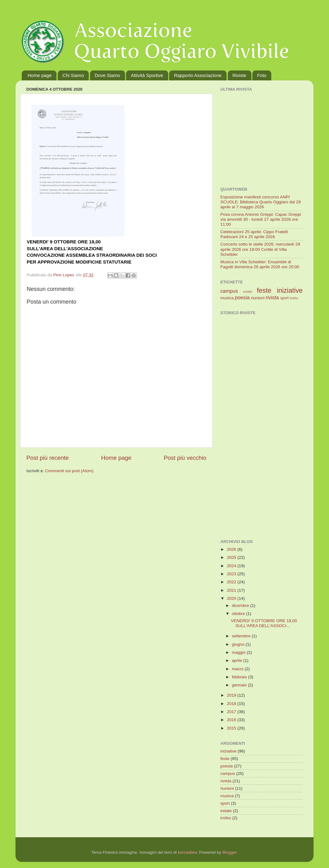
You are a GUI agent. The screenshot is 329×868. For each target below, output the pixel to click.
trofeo (294, 298)
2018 (232, 704)
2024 (232, 566)
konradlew (187, 852)
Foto (262, 75)
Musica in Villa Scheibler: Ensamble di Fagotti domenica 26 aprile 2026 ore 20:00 (260, 264)
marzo (238, 669)
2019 (232, 695)
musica (227, 298)
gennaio (240, 685)
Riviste (239, 75)
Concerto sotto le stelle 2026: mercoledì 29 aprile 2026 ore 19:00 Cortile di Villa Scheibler (260, 249)
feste (264, 290)
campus (229, 291)
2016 (232, 720)
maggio (239, 652)
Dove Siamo (107, 75)
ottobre (239, 614)
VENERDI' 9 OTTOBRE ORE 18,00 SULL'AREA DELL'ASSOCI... (264, 623)
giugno (239, 644)
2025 (232, 557)
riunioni (258, 298)
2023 (232, 574)
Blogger (229, 852)
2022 (232, 582)
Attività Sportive (147, 75)
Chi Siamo (73, 75)
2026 (232, 549)
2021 (232, 590)
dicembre (241, 606)
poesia (242, 297)
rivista (272, 297)
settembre (242, 636)
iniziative (290, 290)
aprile (238, 660)
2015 (232, 728)
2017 (232, 712)
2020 (232, 598)
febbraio (240, 677)
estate (248, 292)
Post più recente (48, 458)
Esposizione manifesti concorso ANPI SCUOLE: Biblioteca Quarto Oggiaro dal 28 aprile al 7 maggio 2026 (261, 202)
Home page (40, 75)
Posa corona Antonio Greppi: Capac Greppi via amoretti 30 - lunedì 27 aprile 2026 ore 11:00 (261, 219)
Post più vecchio (185, 458)
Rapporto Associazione (198, 75)
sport (284, 298)
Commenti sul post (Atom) (69, 471)
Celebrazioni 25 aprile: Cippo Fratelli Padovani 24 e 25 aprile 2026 (254, 234)
